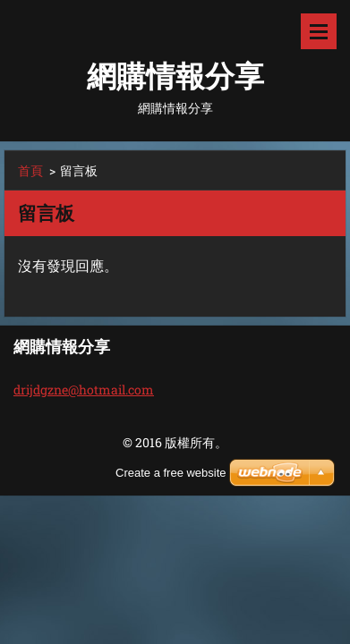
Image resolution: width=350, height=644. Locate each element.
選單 (319, 31)
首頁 (30, 170)
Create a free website (171, 473)
